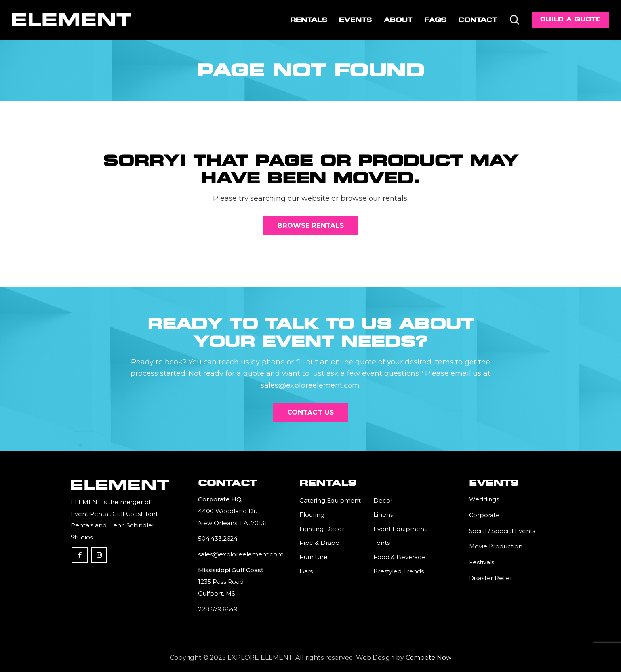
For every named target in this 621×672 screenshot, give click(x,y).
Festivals (482, 562)
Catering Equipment (330, 500)
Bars (306, 571)
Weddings (484, 499)
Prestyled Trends (399, 571)
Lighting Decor (322, 529)
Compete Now (429, 658)
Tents (382, 543)
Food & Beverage (400, 557)
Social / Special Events (502, 531)
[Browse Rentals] (310, 225)
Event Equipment (400, 529)
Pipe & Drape (319, 543)
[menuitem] (308, 20)
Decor (383, 500)
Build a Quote (571, 19)
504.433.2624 (218, 538)
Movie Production (496, 546)
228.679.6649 (218, 609)
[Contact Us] (310, 412)
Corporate (484, 515)
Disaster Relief (490, 578)
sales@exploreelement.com (241, 554)
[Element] (72, 20)
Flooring (312, 515)
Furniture (313, 557)
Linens (383, 515)
